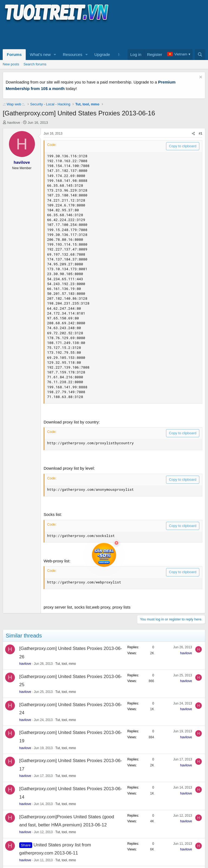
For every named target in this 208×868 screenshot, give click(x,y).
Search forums (35, 64)
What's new (40, 54)
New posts (11, 64)
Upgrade (102, 54)
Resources (73, 54)
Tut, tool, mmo (66, 664)
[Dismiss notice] (200, 78)
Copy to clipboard (183, 146)
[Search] (200, 55)
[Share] (193, 134)
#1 (201, 133)
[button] (55, 55)
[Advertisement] (101, 35)
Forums (14, 54)
